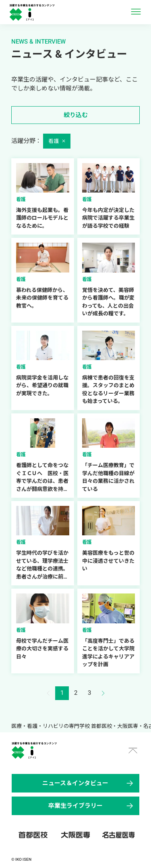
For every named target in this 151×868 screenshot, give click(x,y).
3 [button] (89, 693)
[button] (103, 693)
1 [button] (62, 693)
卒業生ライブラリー (91, 806)
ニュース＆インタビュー (88, 783)
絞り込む (76, 115)
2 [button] (76, 693)
